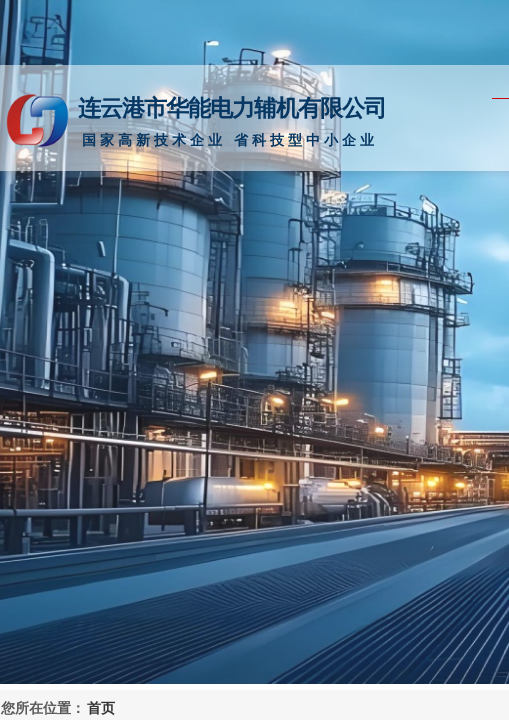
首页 (101, 708)
